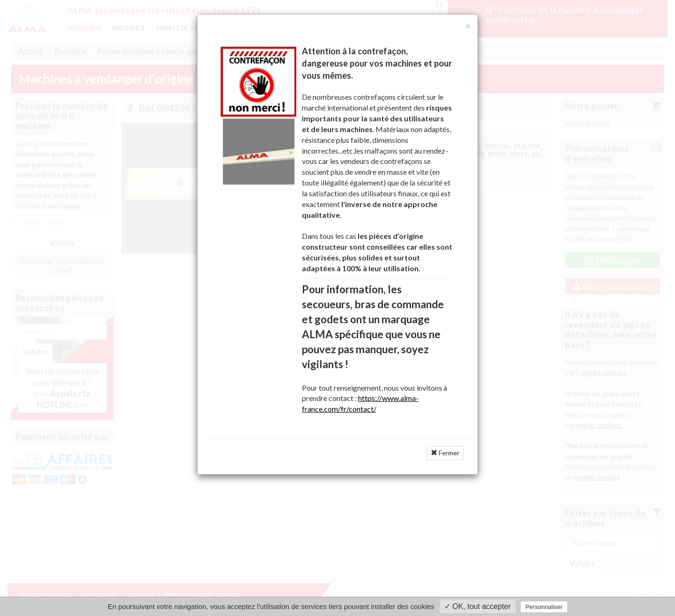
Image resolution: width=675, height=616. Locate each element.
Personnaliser (544, 607)
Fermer (445, 453)
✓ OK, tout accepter (478, 606)
